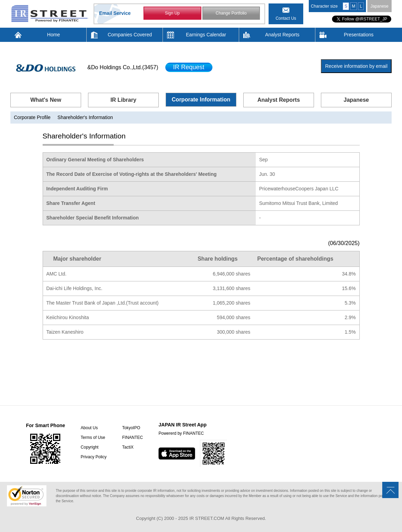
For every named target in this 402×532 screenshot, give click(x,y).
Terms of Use (93, 438)
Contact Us (286, 18)
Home (54, 35)
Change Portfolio (231, 13)
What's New (46, 100)
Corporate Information (201, 100)
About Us (89, 428)
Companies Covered (130, 35)
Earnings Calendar (206, 35)
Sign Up (172, 13)
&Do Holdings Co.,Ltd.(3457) (123, 67)
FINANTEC (132, 438)
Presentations (359, 35)
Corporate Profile (32, 117)
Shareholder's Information (85, 117)
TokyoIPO (131, 428)
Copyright (90, 447)
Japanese (379, 6)
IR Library (124, 100)
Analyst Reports (282, 35)
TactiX (128, 447)
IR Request (189, 67)
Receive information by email (356, 66)
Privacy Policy (94, 457)
